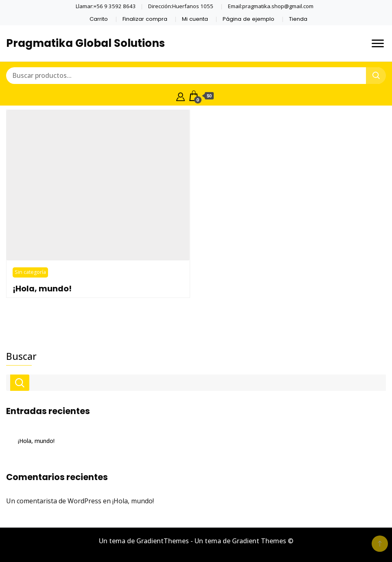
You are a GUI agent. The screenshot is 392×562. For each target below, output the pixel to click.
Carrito (99, 19)
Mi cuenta (195, 19)
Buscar (21, 356)
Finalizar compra (145, 19)
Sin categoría (30, 272)
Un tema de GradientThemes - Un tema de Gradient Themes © (196, 541)
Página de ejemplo (249, 19)
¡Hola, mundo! (42, 289)
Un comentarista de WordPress (54, 501)
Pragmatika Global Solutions (85, 43)
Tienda (298, 19)
